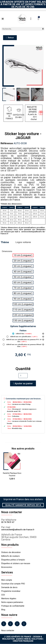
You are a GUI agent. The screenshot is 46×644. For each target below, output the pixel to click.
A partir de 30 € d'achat (32, 113)
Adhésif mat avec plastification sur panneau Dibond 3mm (22, 345)
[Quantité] (23, 376)
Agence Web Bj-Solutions (29, 639)
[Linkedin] (17, 624)
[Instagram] (10, 624)
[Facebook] (4, 624)
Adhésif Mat (22, 334)
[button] (3, 19)
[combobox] (20, 29)
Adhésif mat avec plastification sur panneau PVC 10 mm (22, 341)
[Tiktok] (24, 624)
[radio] (23, 255)
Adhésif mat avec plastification (22, 337)
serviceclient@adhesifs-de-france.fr (18, 530)
